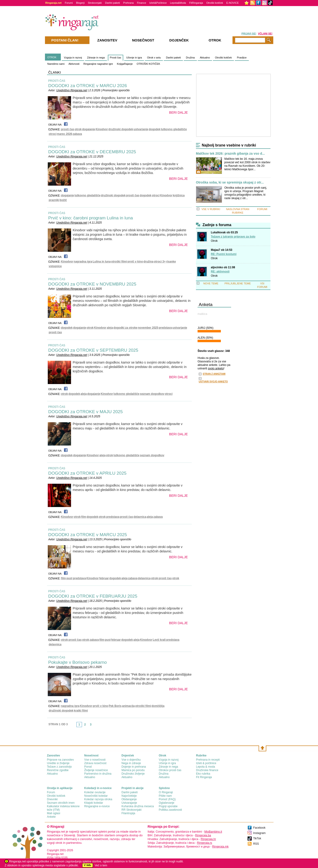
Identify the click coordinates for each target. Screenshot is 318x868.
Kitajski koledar (94, 803)
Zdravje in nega (96, 58)
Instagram (259, 833)
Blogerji (80, 3)
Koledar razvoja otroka (98, 799)
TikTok (257, 838)
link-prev (75, 726)
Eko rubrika (203, 774)
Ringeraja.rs (205, 843)
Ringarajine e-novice (97, 806)
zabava (77, 134)
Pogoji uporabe (168, 806)
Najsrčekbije (129, 796)
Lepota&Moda (178, 3)
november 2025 (148, 328)
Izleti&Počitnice (158, 3)
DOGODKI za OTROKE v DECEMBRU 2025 (92, 152)
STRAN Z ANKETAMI (214, 374)
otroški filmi (119, 262)
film (84, 517)
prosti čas (68, 129)
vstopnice (55, 266)
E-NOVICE (233, 3)
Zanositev (107, 40)
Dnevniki (52, 799)
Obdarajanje (129, 799)
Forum (51, 792)
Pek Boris (115, 706)
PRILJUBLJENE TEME (238, 283)
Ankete (51, 817)
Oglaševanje (167, 803)
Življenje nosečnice (96, 770)
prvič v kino (135, 262)
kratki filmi (81, 711)
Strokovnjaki (95, 3)
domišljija (158, 706)
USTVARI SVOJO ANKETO (213, 382)
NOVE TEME (211, 283)
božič (63, 200)
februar (104, 578)
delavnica (140, 517)
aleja (110, 328)
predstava (165, 328)
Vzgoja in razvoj (73, 58)
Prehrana (128, 3)
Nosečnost (143, 40)
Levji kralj (159, 640)
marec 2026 (64, 134)
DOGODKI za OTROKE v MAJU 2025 (85, 412)
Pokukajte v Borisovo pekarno (77, 662)
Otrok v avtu (154, 58)
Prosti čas (116, 58)
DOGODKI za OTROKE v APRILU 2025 (87, 473)
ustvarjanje (141, 129)
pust (69, 578)
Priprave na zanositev (60, 760)
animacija (128, 706)
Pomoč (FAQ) (167, 799)
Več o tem (101, 865)
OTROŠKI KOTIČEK (149, 64)
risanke (171, 262)
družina (149, 262)
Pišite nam (165, 796)
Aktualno (205, 58)
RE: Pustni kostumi (224, 254)
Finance (142, 3)
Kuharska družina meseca (138, 806)
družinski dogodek (121, 129)
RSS (256, 844)
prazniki (54, 200)
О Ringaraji (166, 792)
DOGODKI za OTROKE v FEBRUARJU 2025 (93, 596)
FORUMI (262, 209)
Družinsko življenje (133, 774)
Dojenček (179, 40)
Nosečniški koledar (96, 796)
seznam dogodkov (152, 394)
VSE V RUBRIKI (211, 209)
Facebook (259, 828)
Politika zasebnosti (170, 810)
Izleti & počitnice (206, 763)
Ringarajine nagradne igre (98, 64)
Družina (190, 58)
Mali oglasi (54, 813)
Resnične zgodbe (58, 770)
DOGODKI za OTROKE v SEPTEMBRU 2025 (93, 350)
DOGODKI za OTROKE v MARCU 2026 (88, 86)
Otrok (214, 241)
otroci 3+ (160, 262)
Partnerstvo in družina (98, 774)
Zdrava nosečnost (95, 763)
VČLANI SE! (265, 34)
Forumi (69, 3)
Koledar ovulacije (95, 792)
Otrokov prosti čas (170, 770)
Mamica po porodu (133, 770)
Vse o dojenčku (131, 760)
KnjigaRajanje (125, 64)
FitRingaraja (196, 3)
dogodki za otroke (125, 328)
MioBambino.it (213, 832)
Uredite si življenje (58, 763)
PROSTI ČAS (57, 81)
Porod (88, 767)
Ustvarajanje (129, 803)
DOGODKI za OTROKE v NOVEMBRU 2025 (92, 284)
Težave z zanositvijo (60, 767)
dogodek (154, 129)
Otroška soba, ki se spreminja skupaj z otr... (230, 182)
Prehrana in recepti (208, 760)
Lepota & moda (206, 767)
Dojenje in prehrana (134, 767)
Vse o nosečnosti (95, 760)
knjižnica (179, 195)
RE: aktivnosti (220, 272)
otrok (78, 129)
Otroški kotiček (215, 3)
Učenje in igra (134, 58)
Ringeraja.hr (208, 839)
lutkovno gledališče (174, 129)
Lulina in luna (102, 262)
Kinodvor (102, 129)
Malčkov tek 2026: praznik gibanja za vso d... (230, 154)
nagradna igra (83, 262)
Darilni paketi (113, 3)
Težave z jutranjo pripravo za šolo (233, 237)
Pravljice (242, 58)
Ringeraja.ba (203, 835)
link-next (95, 726)
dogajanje (89, 129)
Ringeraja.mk (220, 847)
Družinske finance (207, 770)
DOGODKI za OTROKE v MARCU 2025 (88, 535)
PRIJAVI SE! (249, 34)
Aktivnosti (74, 64)
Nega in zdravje (131, 763)
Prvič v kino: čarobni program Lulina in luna (91, 218)
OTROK (52, 57)
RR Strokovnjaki (132, 810)
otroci (53, 134)
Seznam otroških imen (61, 803)
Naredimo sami (56, 64)
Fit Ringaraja (204, 777)
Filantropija (128, 813)
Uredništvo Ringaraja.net (72, 90)
